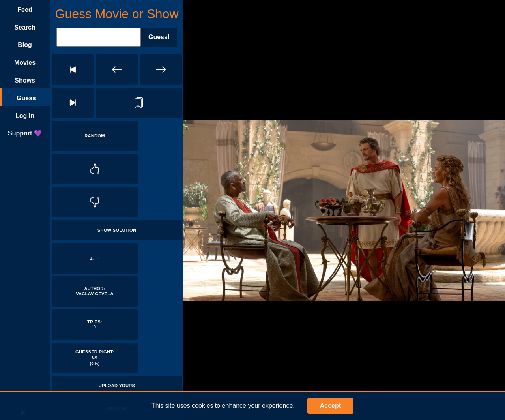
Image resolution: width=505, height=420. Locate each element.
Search (25, 27)
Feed (25, 10)
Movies (25, 63)
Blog (25, 45)
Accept (330, 406)
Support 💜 (25, 133)
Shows (25, 80)
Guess (26, 98)
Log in (25, 116)
